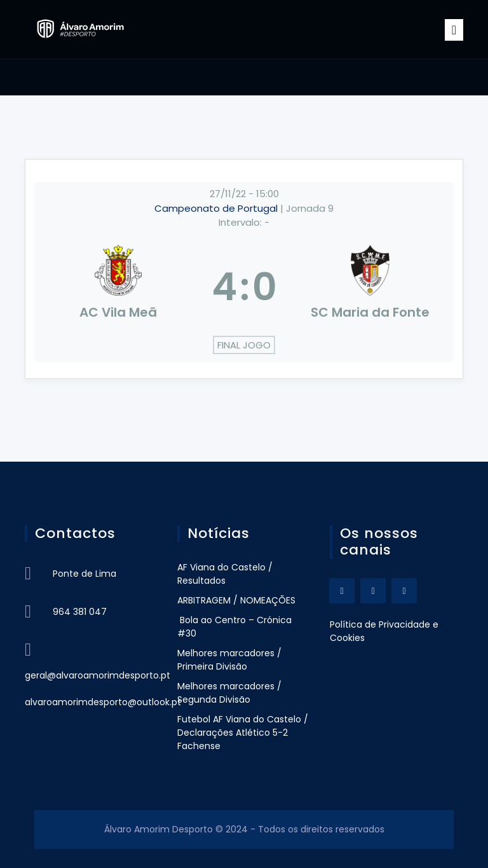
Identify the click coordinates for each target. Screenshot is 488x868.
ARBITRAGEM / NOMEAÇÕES (236, 600)
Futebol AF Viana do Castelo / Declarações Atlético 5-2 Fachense (243, 733)
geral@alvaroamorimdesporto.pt (98, 675)
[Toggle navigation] (454, 30)
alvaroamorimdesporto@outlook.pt (103, 702)
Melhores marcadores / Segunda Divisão (229, 693)
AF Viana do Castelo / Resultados (225, 574)
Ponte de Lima (85, 574)
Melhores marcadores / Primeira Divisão (229, 660)
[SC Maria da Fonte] (370, 287)
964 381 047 (80, 612)
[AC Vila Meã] (118, 287)
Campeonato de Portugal (217, 208)
